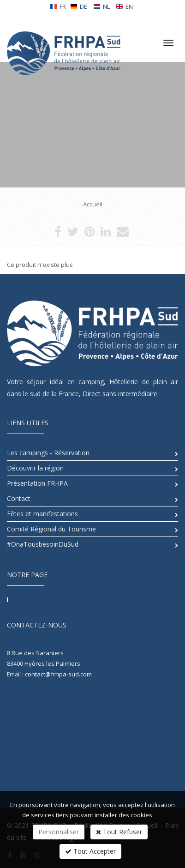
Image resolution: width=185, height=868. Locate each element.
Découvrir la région (35, 468)
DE (79, 6)
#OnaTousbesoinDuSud (43, 544)
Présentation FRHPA (37, 483)
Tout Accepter (90, 851)
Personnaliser (59, 832)
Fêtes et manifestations (42, 514)
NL (101, 6)
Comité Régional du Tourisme (51, 529)
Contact (19, 498)
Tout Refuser (119, 832)
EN (124, 6)
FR (58, 6)
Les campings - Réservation (48, 453)
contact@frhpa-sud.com (58, 674)
